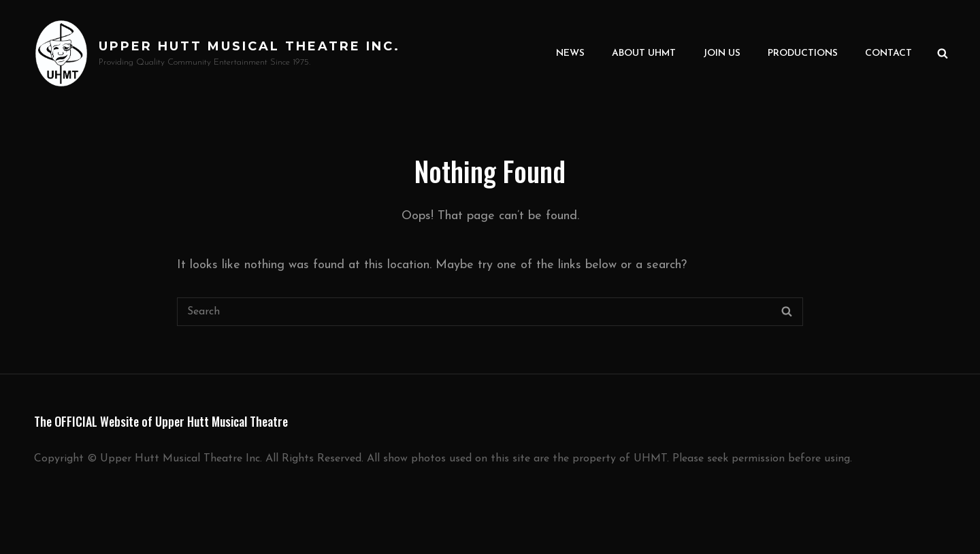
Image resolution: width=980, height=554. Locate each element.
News (570, 53)
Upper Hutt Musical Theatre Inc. (249, 46)
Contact (888, 53)
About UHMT (644, 53)
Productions (803, 53)
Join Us (722, 53)
